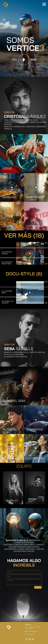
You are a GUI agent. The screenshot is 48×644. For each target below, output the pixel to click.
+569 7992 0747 (31, 634)
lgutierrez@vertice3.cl (33, 631)
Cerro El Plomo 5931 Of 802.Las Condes (34, 628)
